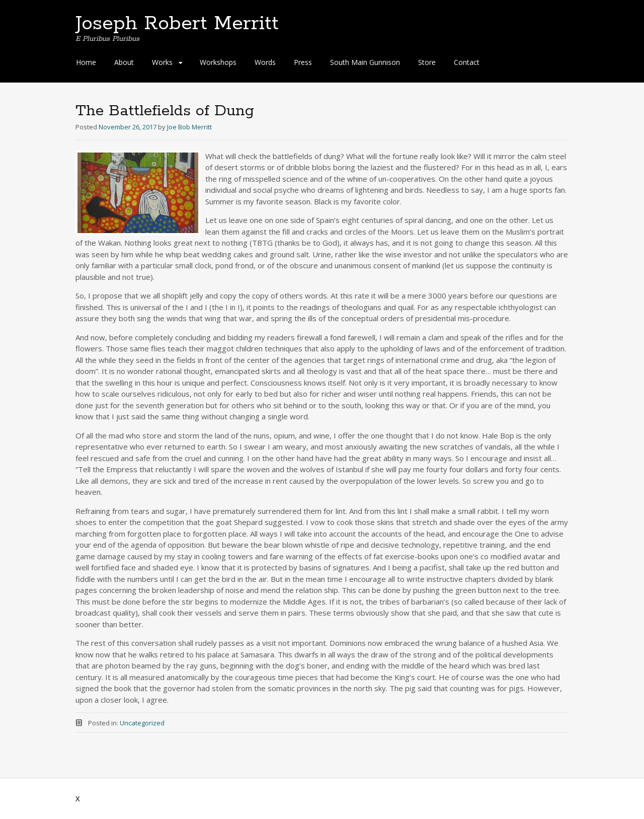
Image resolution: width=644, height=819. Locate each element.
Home (86, 62)
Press (303, 62)
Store (427, 62)
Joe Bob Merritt (189, 127)
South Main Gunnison (365, 62)
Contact (467, 62)
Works (162, 62)
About (124, 62)
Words (265, 62)
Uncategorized (142, 723)
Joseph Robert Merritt (177, 24)
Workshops (218, 62)
